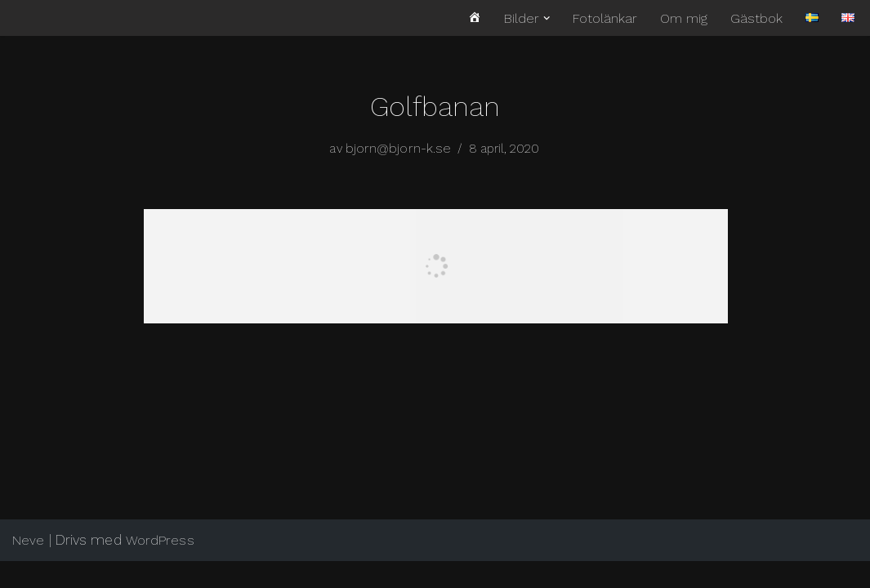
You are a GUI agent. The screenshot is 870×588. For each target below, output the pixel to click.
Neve (28, 567)
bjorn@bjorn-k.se (398, 149)
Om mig (684, 18)
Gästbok (756, 18)
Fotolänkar (605, 18)
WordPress (160, 567)
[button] (547, 18)
